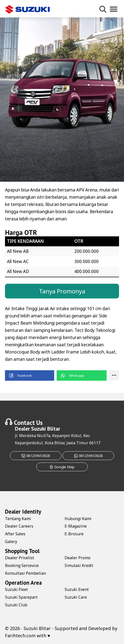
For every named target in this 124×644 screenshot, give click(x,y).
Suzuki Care (76, 597)
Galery (11, 542)
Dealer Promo (78, 558)
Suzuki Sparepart (21, 597)
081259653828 (36, 456)
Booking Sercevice (22, 565)
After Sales (15, 534)
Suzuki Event (77, 589)
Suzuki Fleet (16, 589)
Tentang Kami (18, 519)
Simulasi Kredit (79, 565)
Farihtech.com (20, 636)
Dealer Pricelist (20, 558)
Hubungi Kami (78, 519)
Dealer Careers (19, 526)
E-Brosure (74, 534)
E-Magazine (76, 526)
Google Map (62, 467)
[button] (30, 375)
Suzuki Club (16, 605)
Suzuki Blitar (46, 429)
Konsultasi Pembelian (25, 573)
